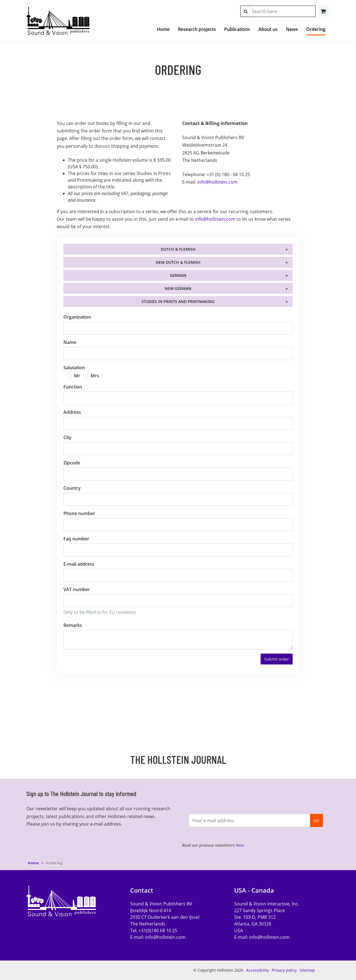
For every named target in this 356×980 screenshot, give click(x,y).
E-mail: (158, 937)
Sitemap (307, 970)
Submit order (277, 659)
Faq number (76, 539)
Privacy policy (284, 970)
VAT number (77, 589)
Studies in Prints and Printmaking (178, 301)
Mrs (95, 376)
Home (163, 29)
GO (316, 820)
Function (73, 387)
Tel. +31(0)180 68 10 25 (154, 930)
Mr (77, 376)
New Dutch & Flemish (178, 262)
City (67, 437)
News (292, 29)
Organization (77, 317)
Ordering (316, 29)
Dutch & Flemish (178, 249)
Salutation (74, 368)
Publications (237, 29)
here (240, 845)
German (178, 275)
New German (178, 288)
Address (72, 412)
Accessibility (258, 970)
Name (70, 342)
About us (268, 29)
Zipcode (72, 463)
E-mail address (79, 564)
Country (72, 488)
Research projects (197, 29)
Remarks (73, 625)
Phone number (79, 513)
